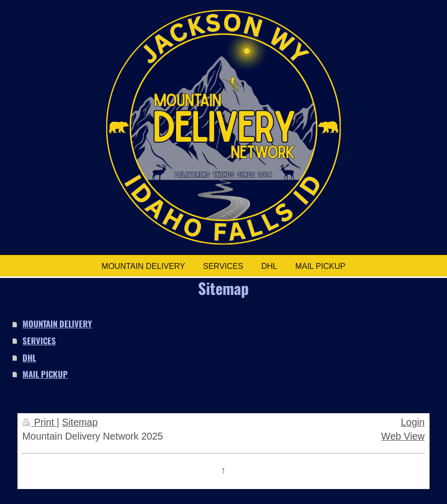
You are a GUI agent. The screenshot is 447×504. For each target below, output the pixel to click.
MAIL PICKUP (45, 374)
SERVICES (39, 341)
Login (413, 422)
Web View (403, 436)
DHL (29, 358)
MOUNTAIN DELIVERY (57, 324)
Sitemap (80, 422)
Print (40, 422)
